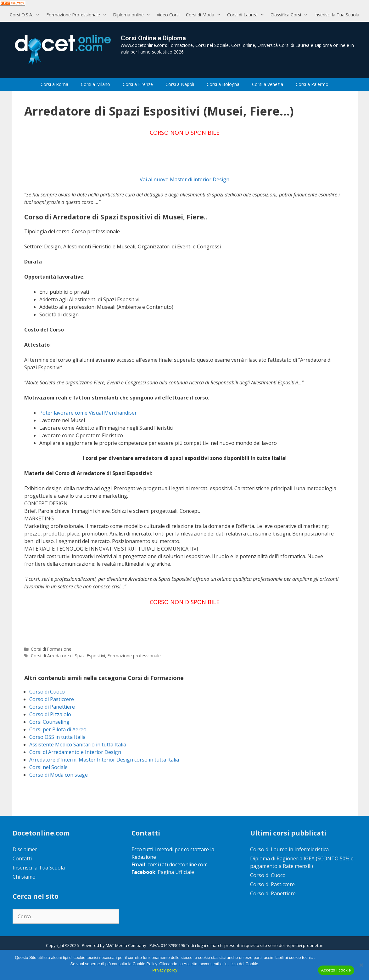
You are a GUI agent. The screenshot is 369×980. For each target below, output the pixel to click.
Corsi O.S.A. (26, 15)
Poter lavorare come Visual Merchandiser (88, 413)
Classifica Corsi (291, 15)
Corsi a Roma (54, 84)
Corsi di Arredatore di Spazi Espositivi (68, 656)
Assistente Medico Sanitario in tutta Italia (78, 745)
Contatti (22, 858)
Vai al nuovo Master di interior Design (184, 179)
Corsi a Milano (95, 84)
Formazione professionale (134, 656)
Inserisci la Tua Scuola (337, 15)
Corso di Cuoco (47, 692)
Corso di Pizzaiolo (50, 714)
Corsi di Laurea (247, 15)
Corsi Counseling (49, 722)
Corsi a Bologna (223, 84)
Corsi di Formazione (51, 649)
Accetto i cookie (336, 970)
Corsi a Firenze (138, 84)
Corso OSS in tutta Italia (57, 737)
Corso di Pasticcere (52, 699)
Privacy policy (165, 970)
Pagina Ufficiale (176, 872)
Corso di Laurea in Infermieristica (289, 849)
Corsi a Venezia (268, 84)
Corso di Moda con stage (59, 775)
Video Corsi (168, 15)
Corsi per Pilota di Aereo (58, 729)
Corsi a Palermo (312, 84)
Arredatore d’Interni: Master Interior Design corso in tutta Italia (104, 760)
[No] (361, 965)
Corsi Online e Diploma (153, 38)
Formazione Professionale (78, 15)
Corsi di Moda (205, 15)
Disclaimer (25, 849)
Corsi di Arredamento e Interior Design (75, 752)
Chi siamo (24, 877)
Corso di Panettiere (52, 707)
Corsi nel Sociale (48, 767)
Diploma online (133, 15)
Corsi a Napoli (180, 84)
